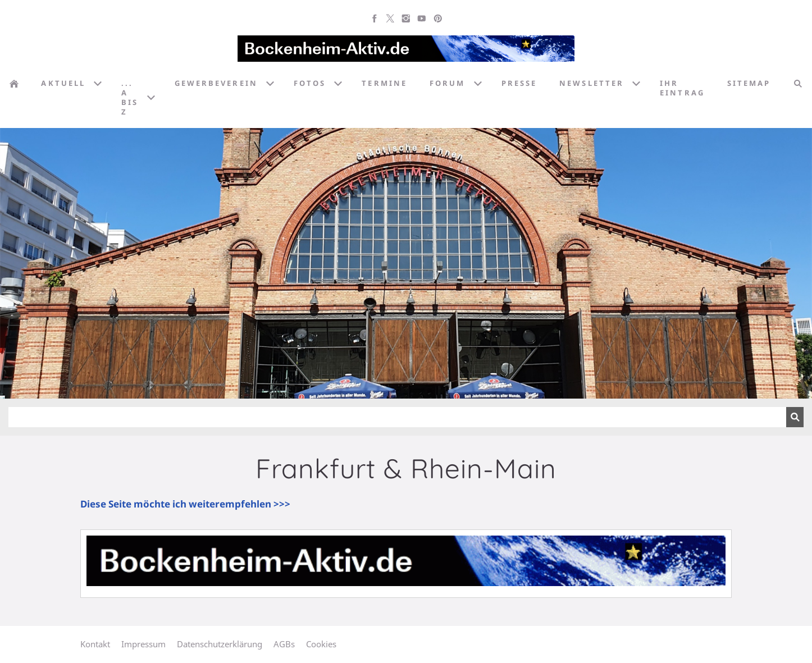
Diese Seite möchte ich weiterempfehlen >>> (185, 504)
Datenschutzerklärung (220, 644)
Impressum (143, 644)
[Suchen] (397, 417)
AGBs (284, 644)
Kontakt (95, 644)
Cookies (321, 644)
